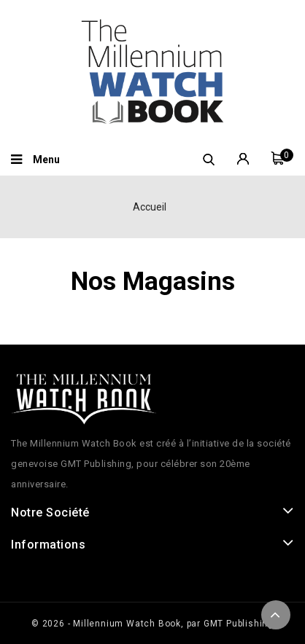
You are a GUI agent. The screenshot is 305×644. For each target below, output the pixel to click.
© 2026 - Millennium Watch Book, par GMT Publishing (152, 624)
